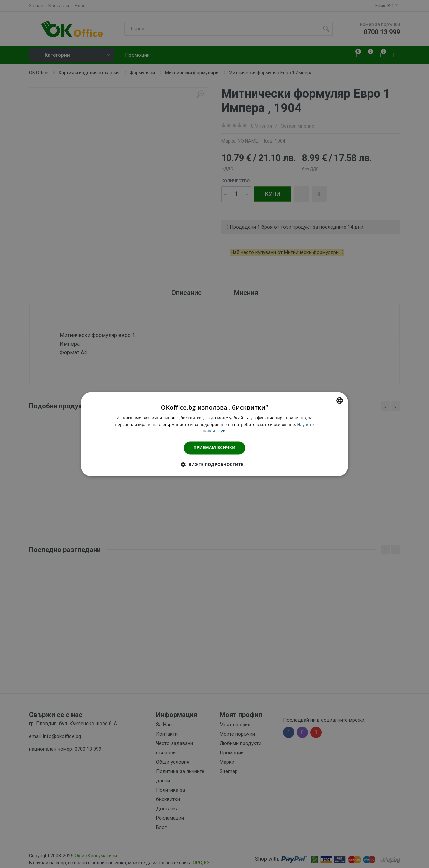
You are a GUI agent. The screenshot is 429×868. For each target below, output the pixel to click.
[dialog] (214, 434)
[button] (214, 464)
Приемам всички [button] (215, 448)
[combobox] (340, 400)
